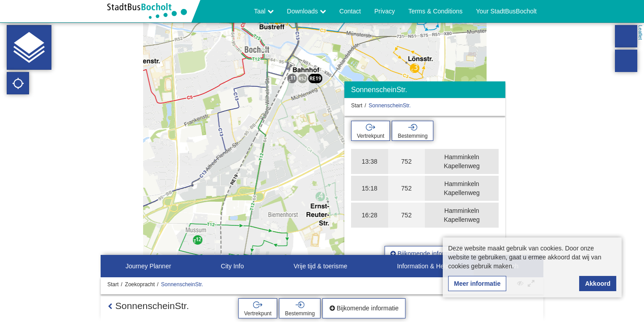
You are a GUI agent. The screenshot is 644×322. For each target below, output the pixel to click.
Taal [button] (264, 11)
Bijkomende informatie (425, 254)
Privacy (385, 11)
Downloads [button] (307, 11)
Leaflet (640, 32)
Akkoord (598, 284)
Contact (350, 11)
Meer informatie (477, 284)
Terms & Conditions (435, 11)
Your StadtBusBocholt (506, 11)
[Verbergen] (498, 92)
